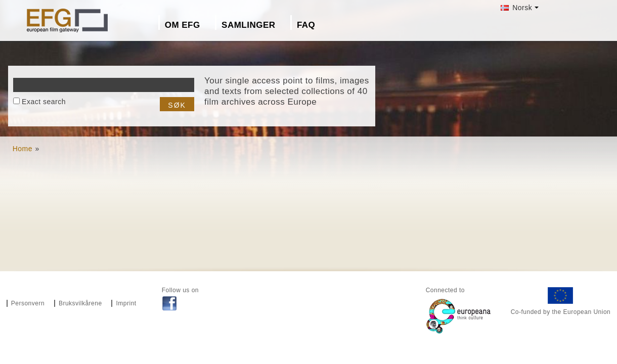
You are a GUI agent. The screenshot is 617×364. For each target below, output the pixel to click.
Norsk (516, 8)
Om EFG (183, 25)
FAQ (306, 25)
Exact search (44, 102)
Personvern (28, 303)
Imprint (126, 303)
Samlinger (248, 25)
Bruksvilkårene (80, 303)
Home (23, 149)
